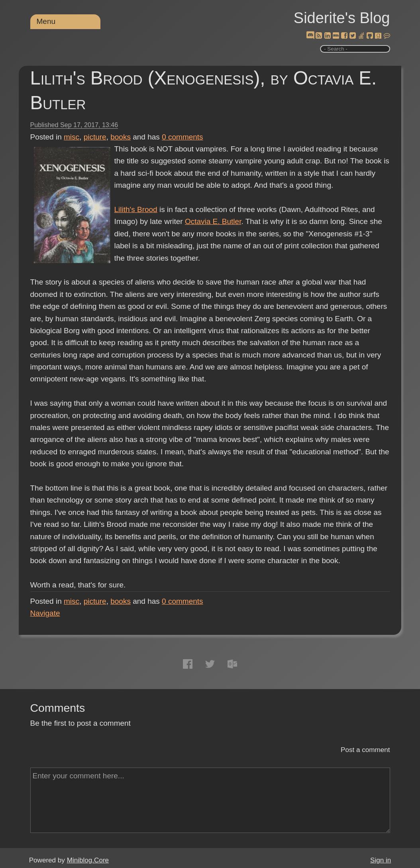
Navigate (45, 613)
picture (95, 137)
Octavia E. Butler (213, 221)
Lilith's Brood (136, 209)
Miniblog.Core (88, 860)
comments (183, 137)
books (121, 137)
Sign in (381, 860)
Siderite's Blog (342, 18)
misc (72, 137)
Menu (46, 21)
